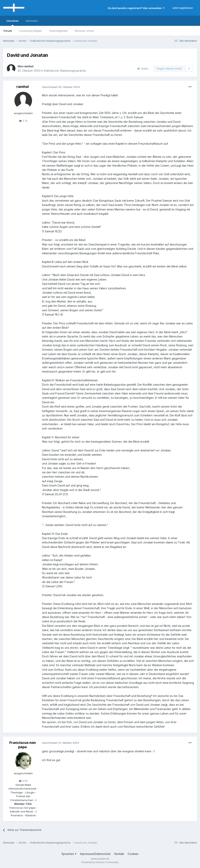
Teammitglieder (58, 31)
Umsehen (12, 23)
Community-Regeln (30, 31)
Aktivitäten (32, 21)
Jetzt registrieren (183, 8)
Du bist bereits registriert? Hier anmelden (136, 8)
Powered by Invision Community (100, 862)
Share (143, 69)
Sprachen (69, 854)
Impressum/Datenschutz (95, 854)
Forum (8, 31)
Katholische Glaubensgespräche (65, 71)
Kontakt (119, 854)
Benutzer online (84, 31)
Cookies (133, 854)
